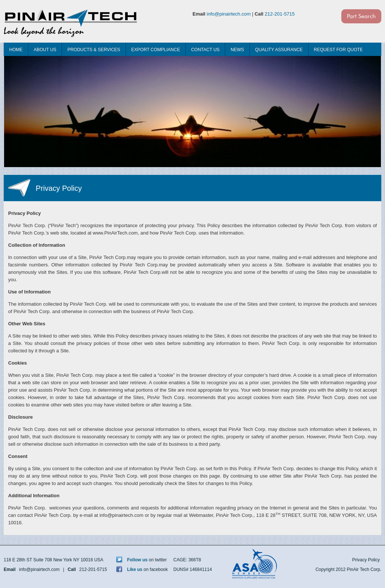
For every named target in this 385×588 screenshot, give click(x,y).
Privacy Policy (366, 560)
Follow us (132, 560)
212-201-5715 (280, 14)
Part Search (361, 16)
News (237, 50)
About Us (45, 50)
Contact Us (205, 50)
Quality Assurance (279, 50)
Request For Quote (338, 50)
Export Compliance (156, 50)
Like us (129, 569)
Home (16, 50)
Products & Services (94, 50)
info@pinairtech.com (229, 14)
